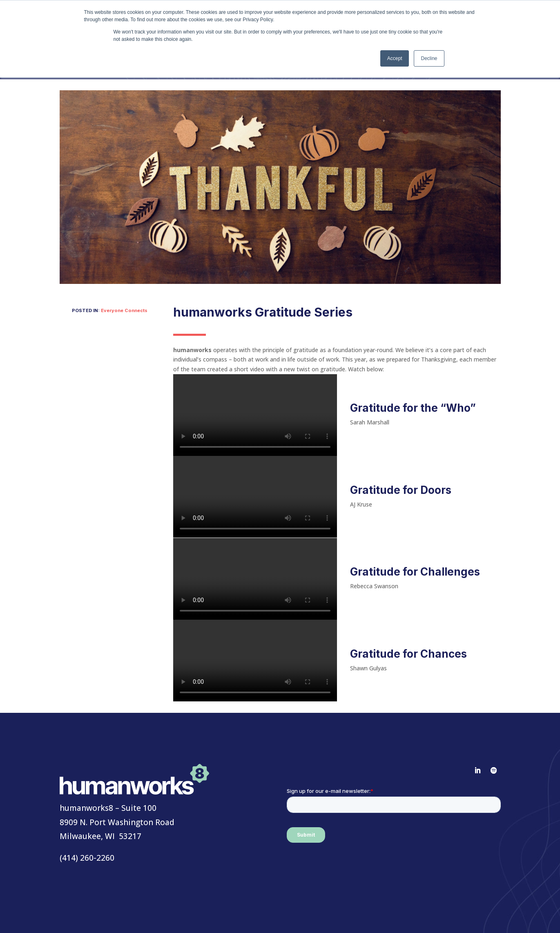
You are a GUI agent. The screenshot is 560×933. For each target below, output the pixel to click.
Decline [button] (429, 58)
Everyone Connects (124, 310)
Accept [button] (395, 58)
